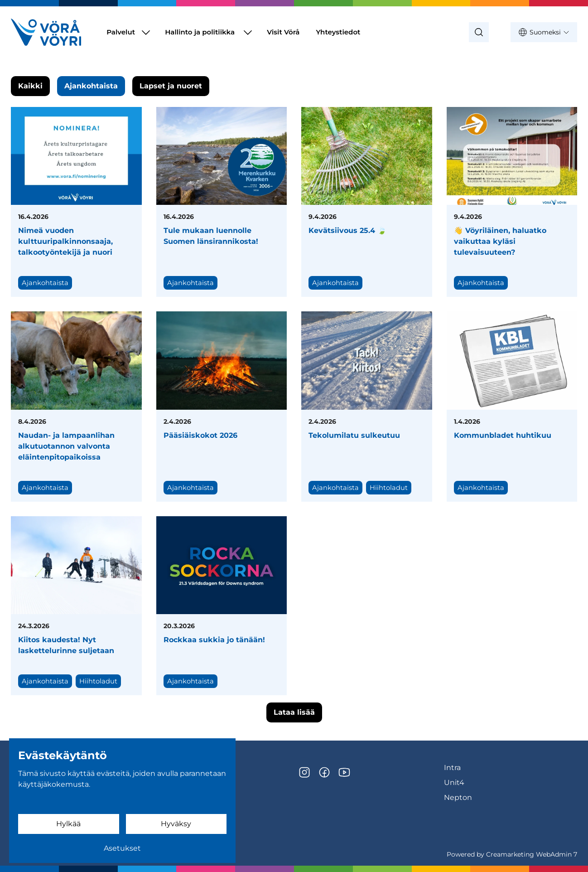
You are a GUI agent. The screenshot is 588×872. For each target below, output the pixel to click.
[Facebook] (324, 772)
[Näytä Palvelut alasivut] (146, 32)
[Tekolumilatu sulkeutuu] (367, 406)
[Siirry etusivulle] (46, 32)
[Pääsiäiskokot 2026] (222, 406)
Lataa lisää (294, 712)
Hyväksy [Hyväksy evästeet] (176, 824)
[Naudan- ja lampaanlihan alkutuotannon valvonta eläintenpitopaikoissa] (76, 406)
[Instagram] (304, 772)
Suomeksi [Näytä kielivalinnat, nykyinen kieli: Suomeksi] (544, 32)
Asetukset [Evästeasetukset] (122, 848)
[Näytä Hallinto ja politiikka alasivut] (248, 32)
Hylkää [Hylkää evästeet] (68, 824)
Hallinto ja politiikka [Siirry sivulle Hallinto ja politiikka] (200, 32)
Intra (452, 768)
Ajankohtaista (91, 86)
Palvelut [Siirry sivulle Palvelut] (121, 32)
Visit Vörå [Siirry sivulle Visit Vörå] (283, 32)
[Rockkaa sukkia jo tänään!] (222, 606)
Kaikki (30, 86)
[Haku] (479, 32)
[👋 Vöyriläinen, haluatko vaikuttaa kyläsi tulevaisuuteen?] (512, 202)
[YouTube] (344, 772)
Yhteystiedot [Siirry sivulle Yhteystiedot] (338, 32)
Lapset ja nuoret (171, 86)
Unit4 (454, 782)
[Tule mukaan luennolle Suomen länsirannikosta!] (222, 202)
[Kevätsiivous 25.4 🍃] (367, 202)
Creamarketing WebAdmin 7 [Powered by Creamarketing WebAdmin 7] (532, 854)
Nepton (458, 797)
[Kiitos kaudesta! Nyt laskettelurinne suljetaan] (76, 606)
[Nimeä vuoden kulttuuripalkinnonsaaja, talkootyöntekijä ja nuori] (76, 202)
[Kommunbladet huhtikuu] (512, 406)
